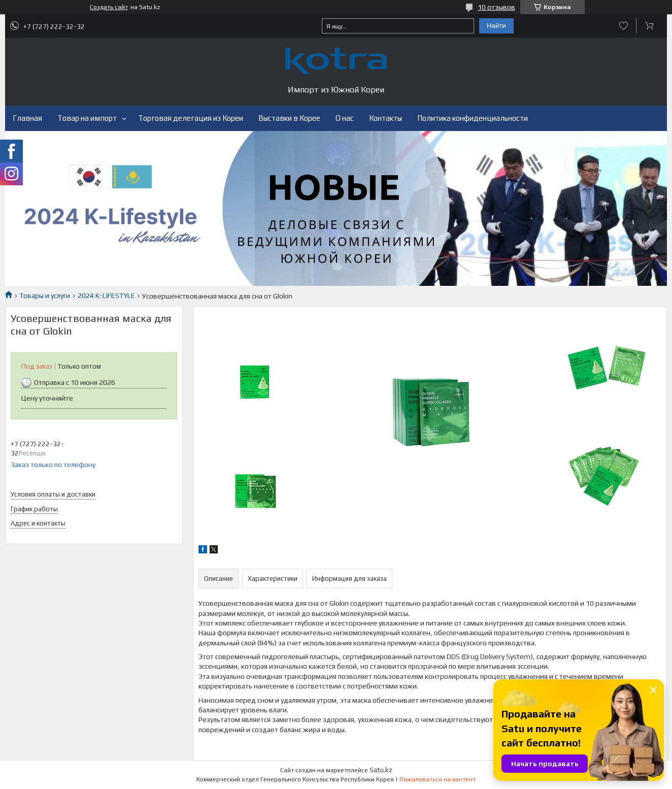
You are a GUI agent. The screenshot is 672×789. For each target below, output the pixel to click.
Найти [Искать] (496, 26)
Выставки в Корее (289, 118)
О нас (345, 118)
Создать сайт (109, 7)
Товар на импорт (87, 118)
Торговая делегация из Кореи (191, 118)
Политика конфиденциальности (473, 118)
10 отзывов (496, 7)
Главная (27, 118)
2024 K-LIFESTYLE (106, 295)
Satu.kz (381, 770)
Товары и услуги (45, 295)
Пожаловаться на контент (438, 779)
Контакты (385, 118)
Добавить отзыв (624, 26)
